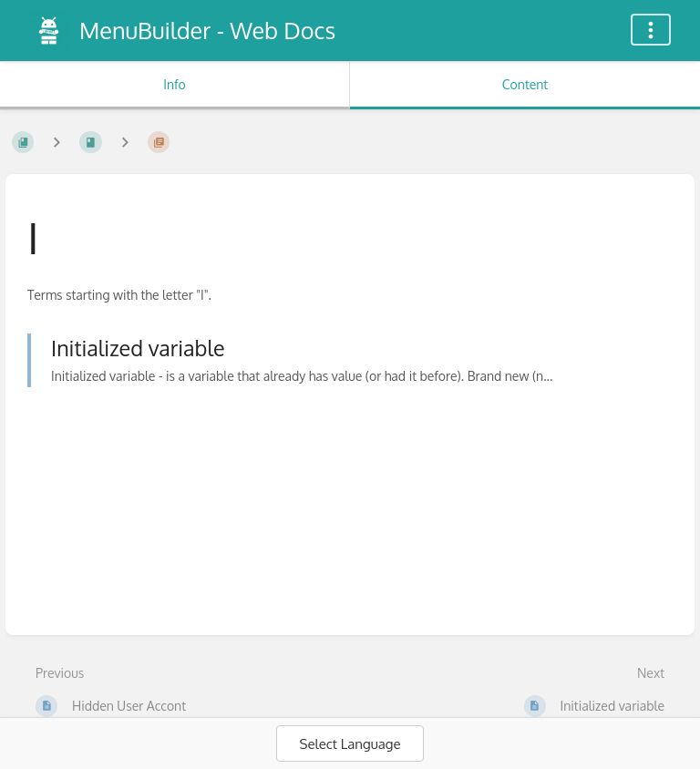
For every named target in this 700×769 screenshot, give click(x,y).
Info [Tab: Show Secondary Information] (175, 84)
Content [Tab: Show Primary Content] (525, 84)
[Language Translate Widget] (350, 743)
